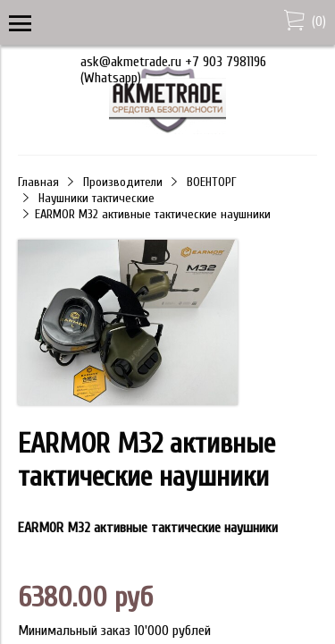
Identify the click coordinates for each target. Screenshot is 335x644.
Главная (38, 182)
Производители (123, 182)
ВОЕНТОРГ (212, 182)
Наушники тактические (96, 198)
